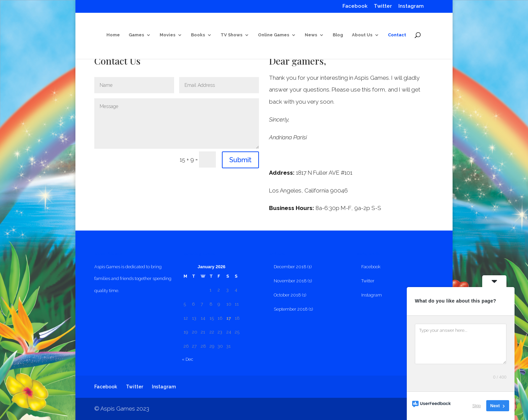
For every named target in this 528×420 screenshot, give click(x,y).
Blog (338, 35)
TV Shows (232, 35)
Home (113, 35)
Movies (168, 35)
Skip (477, 406)
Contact (397, 35)
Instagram (411, 6)
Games (136, 35)
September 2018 (291, 309)
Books (198, 35)
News (311, 35)
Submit (240, 160)
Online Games (274, 35)
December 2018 (290, 267)
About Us (362, 35)
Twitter (383, 6)
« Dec (188, 359)
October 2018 (287, 295)
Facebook (355, 6)
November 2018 (290, 281)
